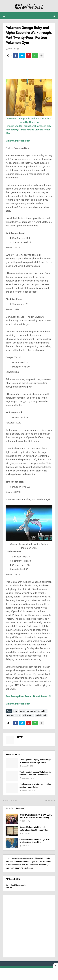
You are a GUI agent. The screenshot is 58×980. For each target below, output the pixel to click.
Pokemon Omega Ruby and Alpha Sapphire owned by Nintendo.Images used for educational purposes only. (29, 122)
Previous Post (11, 800)
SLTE (10, 49)
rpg (19, 715)
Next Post (49, 800)
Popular (10, 808)
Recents (20, 808)
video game (28, 715)
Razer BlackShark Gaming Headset (16, 886)
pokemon (11, 715)
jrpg (18, 49)
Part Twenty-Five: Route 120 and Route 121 (28, 696)
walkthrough (41, 715)
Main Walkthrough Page (18, 141)
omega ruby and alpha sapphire (33, 711)
